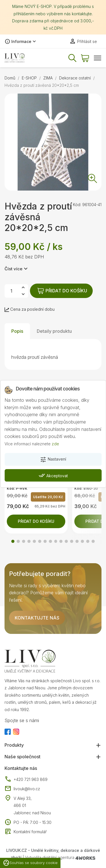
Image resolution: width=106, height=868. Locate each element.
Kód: (77, 205)
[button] (13, 541)
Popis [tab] (17, 331)
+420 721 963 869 (26, 780)
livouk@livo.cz (22, 789)
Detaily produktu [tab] (54, 331)
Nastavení (53, 460)
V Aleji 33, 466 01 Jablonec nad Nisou (32, 806)
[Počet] (11, 291)
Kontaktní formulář (26, 832)
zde (55, 444)
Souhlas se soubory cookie (30, 863)
